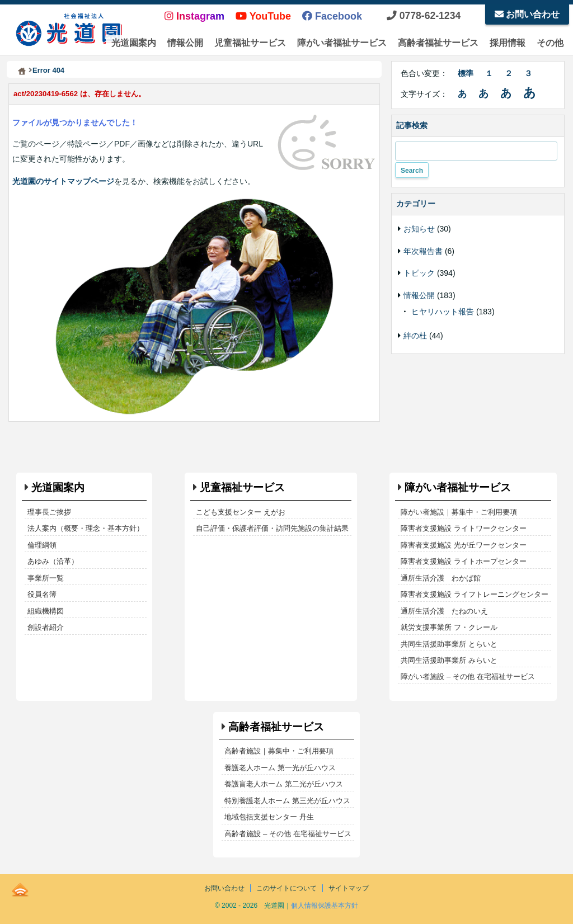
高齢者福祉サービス (438, 43)
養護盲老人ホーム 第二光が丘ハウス (284, 784)
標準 (466, 73)
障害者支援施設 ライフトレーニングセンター (475, 594)
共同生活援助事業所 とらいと (449, 644)
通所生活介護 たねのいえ (444, 611)
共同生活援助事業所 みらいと (449, 660)
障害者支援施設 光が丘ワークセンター (464, 545)
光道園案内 (134, 43)
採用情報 (508, 43)
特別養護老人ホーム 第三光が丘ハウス (287, 801)
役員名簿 (42, 594)
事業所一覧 (46, 578)
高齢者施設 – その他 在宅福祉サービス (288, 834)
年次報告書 (423, 251)
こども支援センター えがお (241, 512)
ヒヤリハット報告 (443, 312)
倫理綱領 (42, 545)
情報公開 (185, 43)
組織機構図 (46, 611)
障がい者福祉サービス (342, 43)
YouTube (263, 16)
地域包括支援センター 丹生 (269, 817)
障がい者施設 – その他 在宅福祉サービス (468, 676)
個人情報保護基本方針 (325, 906)
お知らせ (419, 229)
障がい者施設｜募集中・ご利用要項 (459, 512)
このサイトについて (286, 888)
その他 (550, 43)
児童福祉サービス (250, 43)
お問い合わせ (527, 14)
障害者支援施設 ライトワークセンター (464, 528)
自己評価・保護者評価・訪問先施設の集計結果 (272, 528)
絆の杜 (415, 336)
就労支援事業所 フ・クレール (449, 627)
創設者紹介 (46, 627)
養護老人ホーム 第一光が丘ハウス (280, 768)
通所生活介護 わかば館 (441, 578)
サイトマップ (349, 888)
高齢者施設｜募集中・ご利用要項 (279, 751)
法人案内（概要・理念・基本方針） (86, 528)
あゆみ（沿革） (53, 561)
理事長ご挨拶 (49, 512)
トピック (419, 273)
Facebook (332, 16)
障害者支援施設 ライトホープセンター (464, 561)
